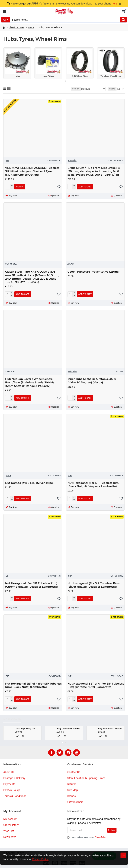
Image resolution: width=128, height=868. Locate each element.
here (114, 4)
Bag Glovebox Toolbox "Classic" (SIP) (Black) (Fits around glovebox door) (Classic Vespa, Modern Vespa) (111, 728)
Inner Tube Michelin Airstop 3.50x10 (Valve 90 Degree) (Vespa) (92, 381)
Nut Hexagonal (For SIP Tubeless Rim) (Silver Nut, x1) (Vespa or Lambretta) (94, 585)
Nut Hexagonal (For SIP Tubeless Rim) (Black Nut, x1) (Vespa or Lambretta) (94, 485)
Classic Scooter (16, 27)
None (9, 475)
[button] (63, 81)
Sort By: (76, 89)
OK (123, 855)
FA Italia (72, 160)
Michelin (72, 372)
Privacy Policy (40, 859)
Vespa (31, 27)
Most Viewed (12, 719)
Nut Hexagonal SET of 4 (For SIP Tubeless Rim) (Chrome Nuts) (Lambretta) (96, 685)
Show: (112, 89)
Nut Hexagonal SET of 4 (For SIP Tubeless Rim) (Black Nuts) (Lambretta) (33, 685)
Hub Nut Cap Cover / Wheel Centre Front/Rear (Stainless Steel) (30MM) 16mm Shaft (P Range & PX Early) (29, 382)
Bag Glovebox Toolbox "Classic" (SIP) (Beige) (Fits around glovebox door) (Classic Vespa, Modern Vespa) (69, 728)
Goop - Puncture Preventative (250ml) (94, 272)
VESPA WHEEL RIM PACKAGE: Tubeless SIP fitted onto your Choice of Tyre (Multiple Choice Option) (32, 171)
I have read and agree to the (87, 837)
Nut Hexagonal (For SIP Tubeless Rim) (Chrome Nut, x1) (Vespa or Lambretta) (31, 585)
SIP (8, 160)
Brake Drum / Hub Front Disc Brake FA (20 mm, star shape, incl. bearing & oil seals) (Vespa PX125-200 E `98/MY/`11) (94, 171)
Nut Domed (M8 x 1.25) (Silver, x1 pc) (29, 483)
